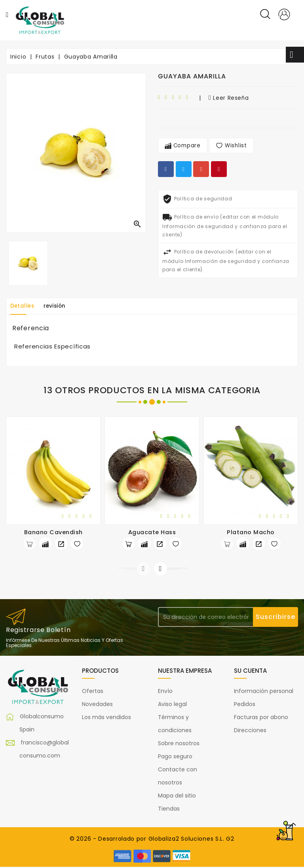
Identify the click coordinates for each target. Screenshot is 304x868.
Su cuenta (250, 672)
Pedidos (245, 705)
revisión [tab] (61, 306)
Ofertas (93, 692)
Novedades (97, 705)
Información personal (264, 692)
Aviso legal (172, 705)
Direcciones (250, 731)
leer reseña (229, 98)
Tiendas (169, 810)
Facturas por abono (261, 718)
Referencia (31, 328)
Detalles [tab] (24, 306)
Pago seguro (175, 758)
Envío (165, 692)
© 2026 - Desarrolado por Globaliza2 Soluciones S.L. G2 (152, 840)
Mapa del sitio (177, 797)
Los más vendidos (106, 718)
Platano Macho (251, 532)
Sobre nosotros (179, 744)
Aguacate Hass (152, 532)
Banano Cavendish (53, 532)
